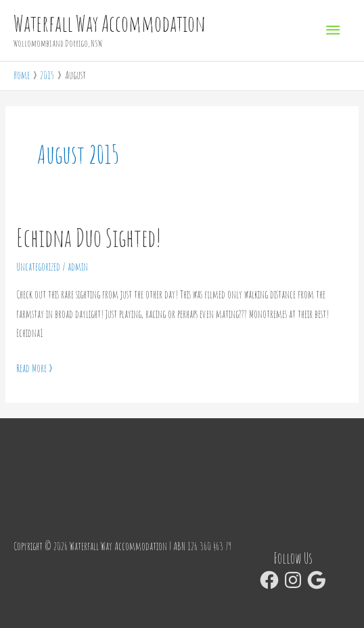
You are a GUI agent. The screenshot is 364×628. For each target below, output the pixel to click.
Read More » (35, 367)
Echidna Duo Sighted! (89, 238)
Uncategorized (38, 267)
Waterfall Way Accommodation (110, 24)
